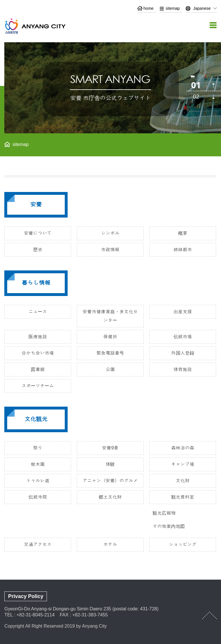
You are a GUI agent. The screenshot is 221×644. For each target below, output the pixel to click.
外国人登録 (183, 353)
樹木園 (38, 464)
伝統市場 (183, 337)
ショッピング (183, 544)
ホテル (110, 544)
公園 (110, 369)
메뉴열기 (212, 25)
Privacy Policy (26, 596)
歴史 (38, 250)
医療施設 (38, 337)
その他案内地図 (169, 526)
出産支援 (183, 312)
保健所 (110, 337)
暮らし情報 (36, 283)
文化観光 (36, 419)
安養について (38, 233)
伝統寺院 (38, 497)
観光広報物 (164, 513)
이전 (213, 85)
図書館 (38, 369)
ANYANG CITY (42, 26)
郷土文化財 (110, 497)
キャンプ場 (183, 464)
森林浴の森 (183, 448)
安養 (36, 204)
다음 (213, 97)
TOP (209, 615)
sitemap (173, 8)
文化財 (183, 481)
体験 (110, 464)
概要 (183, 233)
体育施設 (183, 369)
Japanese (202, 8)
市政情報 (110, 250)
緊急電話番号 (110, 353)
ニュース (38, 312)
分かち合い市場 (38, 353)
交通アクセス (38, 544)
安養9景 (110, 448)
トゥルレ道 (38, 481)
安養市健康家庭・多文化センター (110, 316)
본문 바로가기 (110, 0)
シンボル (110, 233)
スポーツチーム (38, 386)
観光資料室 (183, 497)
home (149, 8)
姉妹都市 (183, 250)
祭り (38, 448)
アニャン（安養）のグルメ (110, 481)
